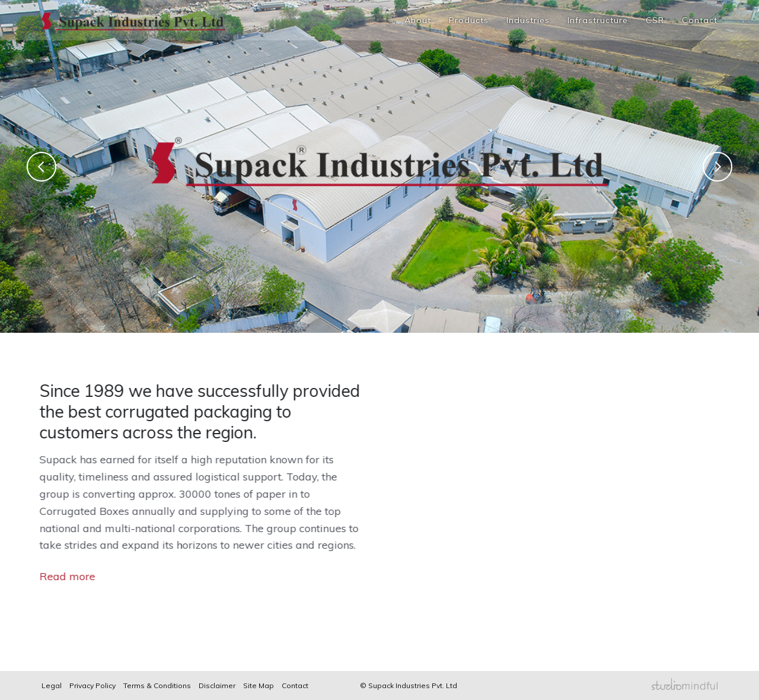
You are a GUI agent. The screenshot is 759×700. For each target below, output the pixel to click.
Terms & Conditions (157, 685)
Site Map (259, 685)
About (418, 20)
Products (469, 20)
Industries (528, 20)
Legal (52, 685)
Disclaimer (217, 685)
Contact (700, 20)
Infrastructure (598, 20)
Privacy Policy (93, 685)
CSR (655, 20)
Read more (59, 576)
